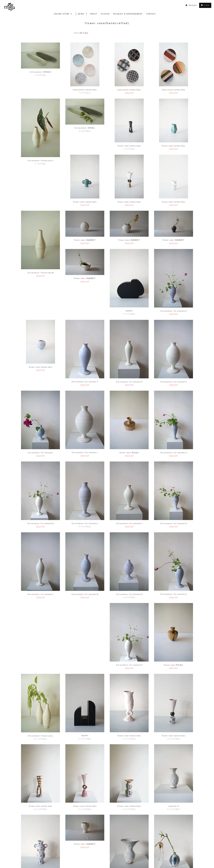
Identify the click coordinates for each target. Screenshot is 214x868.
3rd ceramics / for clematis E (174, 482)
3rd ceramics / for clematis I (129, 411)
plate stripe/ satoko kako (174, 90)
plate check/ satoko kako (129, 90)
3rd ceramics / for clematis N (41, 623)
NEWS (81, 14)
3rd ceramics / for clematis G (85, 553)
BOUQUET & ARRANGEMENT (128, 14)
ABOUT (94, 14)
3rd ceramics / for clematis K (85, 340)
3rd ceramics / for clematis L (174, 411)
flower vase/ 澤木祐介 (40, 482)
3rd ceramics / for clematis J (129, 553)
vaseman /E (129, 835)
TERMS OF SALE (97, 858)
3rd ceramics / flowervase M (174, 231)
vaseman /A (174, 765)
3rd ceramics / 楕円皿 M (40, 72)
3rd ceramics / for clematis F (41, 553)
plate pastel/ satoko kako (85, 90)
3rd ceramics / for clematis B (129, 482)
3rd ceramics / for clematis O (85, 623)
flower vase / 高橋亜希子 (40, 269)
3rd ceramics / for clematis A (85, 482)
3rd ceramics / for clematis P (129, 623)
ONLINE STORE (63, 14)
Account (193, 5)
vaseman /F (174, 835)
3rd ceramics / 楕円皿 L (85, 128)
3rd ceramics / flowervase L (40, 694)
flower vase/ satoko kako (129, 146)
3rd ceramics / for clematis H (85, 411)
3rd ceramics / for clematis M (174, 553)
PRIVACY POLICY (117, 858)
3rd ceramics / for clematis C (174, 340)
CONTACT (151, 14)
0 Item (205, 5)
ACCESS (105, 14)
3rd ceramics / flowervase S (40, 161)
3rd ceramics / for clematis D (41, 411)
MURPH (40, 340)
